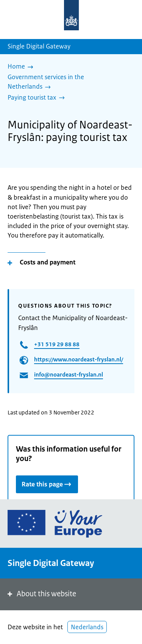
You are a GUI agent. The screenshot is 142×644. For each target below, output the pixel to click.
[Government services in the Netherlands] (68, 82)
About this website (41, 594)
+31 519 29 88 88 (57, 344)
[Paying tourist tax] (38, 98)
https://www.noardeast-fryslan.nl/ (79, 359)
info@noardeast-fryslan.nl (69, 374)
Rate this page (47, 484)
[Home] (22, 67)
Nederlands (87, 627)
